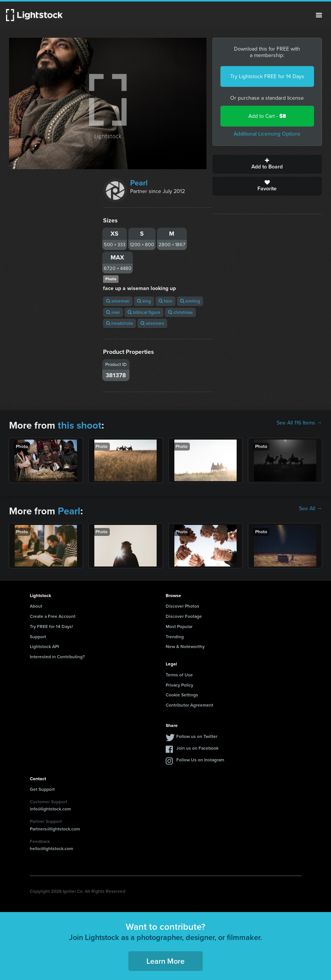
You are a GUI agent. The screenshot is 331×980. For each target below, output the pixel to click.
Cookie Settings (182, 695)
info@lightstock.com (50, 809)
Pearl (139, 183)
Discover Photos (182, 606)
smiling (190, 301)
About (36, 606)
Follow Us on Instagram (200, 760)
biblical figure (144, 312)
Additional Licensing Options (267, 134)
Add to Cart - (267, 116)
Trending (175, 637)
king (144, 301)
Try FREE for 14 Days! (51, 627)
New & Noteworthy (185, 647)
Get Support (42, 789)
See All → (310, 509)
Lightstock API (44, 647)
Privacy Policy (179, 685)
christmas (180, 312)
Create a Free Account (53, 616)
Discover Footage (184, 616)
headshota (119, 323)
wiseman (118, 301)
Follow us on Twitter (197, 736)
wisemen (152, 323)
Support (38, 637)
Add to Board (267, 164)
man (113, 312)
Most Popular (179, 627)
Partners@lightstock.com (55, 829)
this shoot (80, 425)
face (165, 301)
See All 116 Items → (299, 423)
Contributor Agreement (189, 705)
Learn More (165, 961)
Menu (319, 15)
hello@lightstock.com (52, 849)
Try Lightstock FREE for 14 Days (267, 76)
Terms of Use (179, 675)
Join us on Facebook (197, 748)
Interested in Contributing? (57, 657)
